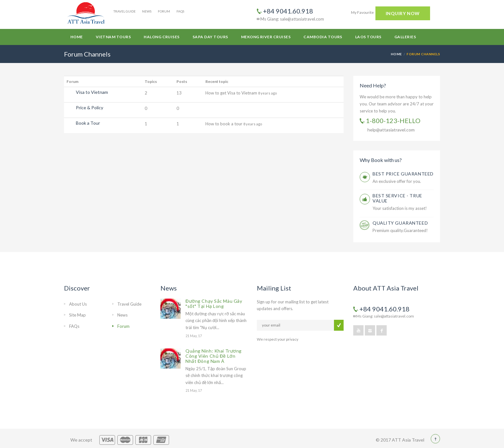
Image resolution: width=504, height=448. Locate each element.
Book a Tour (88, 123)
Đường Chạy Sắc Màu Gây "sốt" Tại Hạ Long (214, 304)
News (147, 11)
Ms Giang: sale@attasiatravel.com (290, 19)
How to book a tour (224, 124)
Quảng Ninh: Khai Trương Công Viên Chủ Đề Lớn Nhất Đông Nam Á (214, 356)
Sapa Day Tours (210, 37)
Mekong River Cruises (266, 37)
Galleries (405, 37)
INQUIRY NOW (403, 13)
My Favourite (362, 12)
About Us (78, 304)
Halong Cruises (162, 37)
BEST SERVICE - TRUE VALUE (397, 198)
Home (77, 37)
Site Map (77, 315)
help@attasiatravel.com (391, 130)
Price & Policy (90, 108)
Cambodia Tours (323, 37)
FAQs (180, 11)
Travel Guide (125, 11)
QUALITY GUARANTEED (400, 223)
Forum (164, 11)
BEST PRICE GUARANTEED (403, 174)
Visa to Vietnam (92, 92)
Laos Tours (368, 37)
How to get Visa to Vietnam (232, 93)
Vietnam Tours (113, 37)
